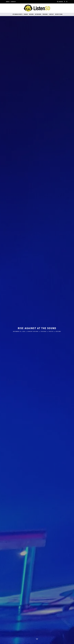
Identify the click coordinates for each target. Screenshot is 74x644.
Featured (44, 331)
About (8, 2)
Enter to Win (59, 14)
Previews (45, 14)
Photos (51, 331)
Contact (13, 2)
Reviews (31, 14)
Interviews (38, 14)
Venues (26, 14)
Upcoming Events (17, 14)
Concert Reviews (33, 331)
